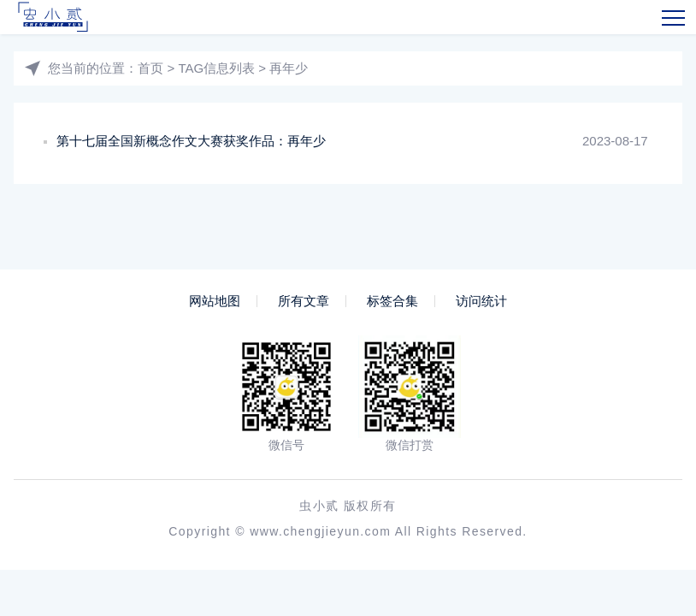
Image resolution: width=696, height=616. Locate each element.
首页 (150, 68)
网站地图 (215, 301)
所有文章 (304, 301)
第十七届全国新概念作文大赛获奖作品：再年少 (191, 141)
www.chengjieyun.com (320, 531)
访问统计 (481, 301)
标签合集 (392, 301)
